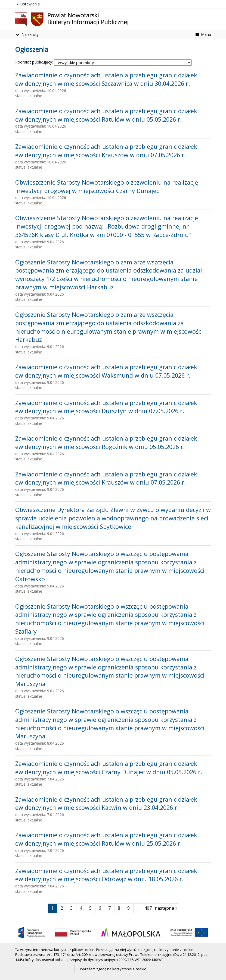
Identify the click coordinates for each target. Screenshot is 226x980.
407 (149, 908)
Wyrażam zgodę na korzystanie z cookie (113, 969)
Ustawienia (28, 4)
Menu (203, 34)
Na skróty (27, 34)
